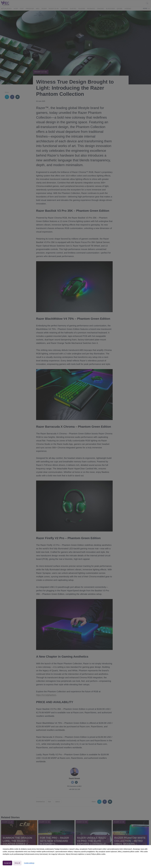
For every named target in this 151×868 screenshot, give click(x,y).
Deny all (17, 863)
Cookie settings (29, 863)
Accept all (7, 863)
